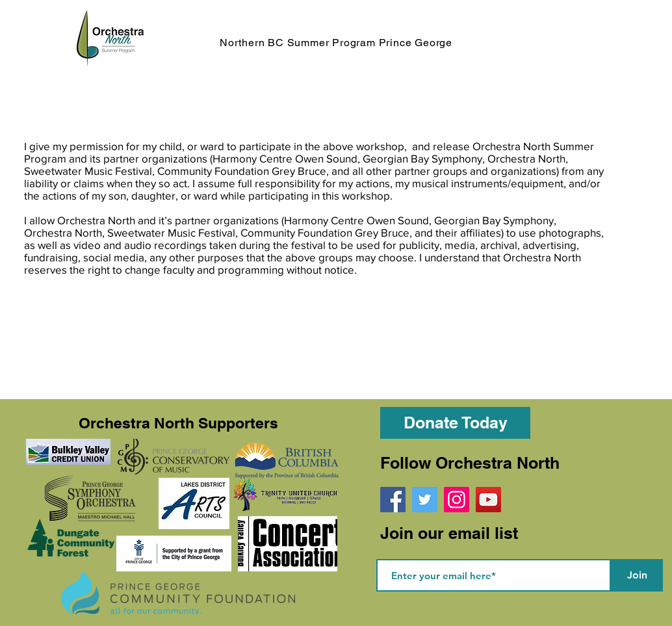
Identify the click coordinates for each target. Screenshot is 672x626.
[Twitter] (425, 500)
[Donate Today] (455, 423)
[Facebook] (393, 500)
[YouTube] (488, 500)
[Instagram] (457, 500)
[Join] (637, 575)
